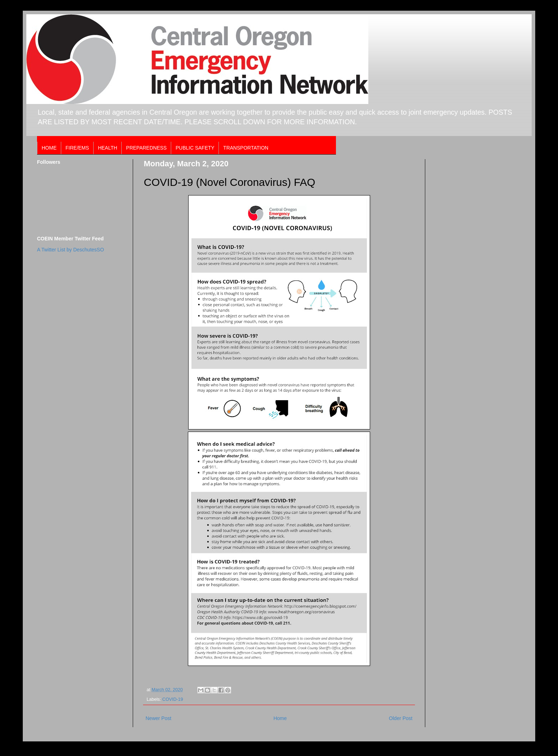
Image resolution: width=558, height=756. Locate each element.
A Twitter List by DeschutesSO (70, 250)
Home (280, 718)
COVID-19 (173, 699)
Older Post (401, 718)
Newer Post (158, 718)
